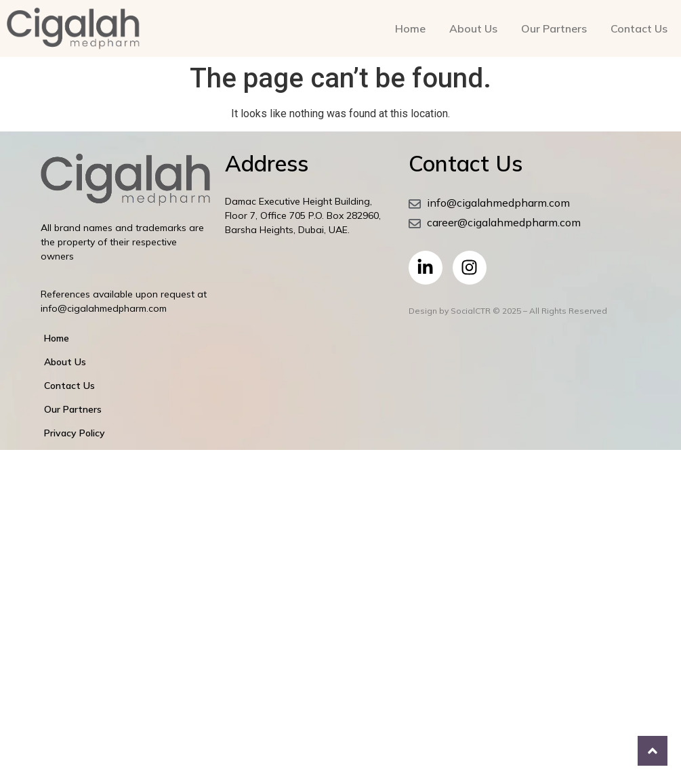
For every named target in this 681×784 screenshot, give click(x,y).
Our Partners (554, 28)
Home (410, 28)
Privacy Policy (75, 433)
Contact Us (639, 28)
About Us (473, 28)
